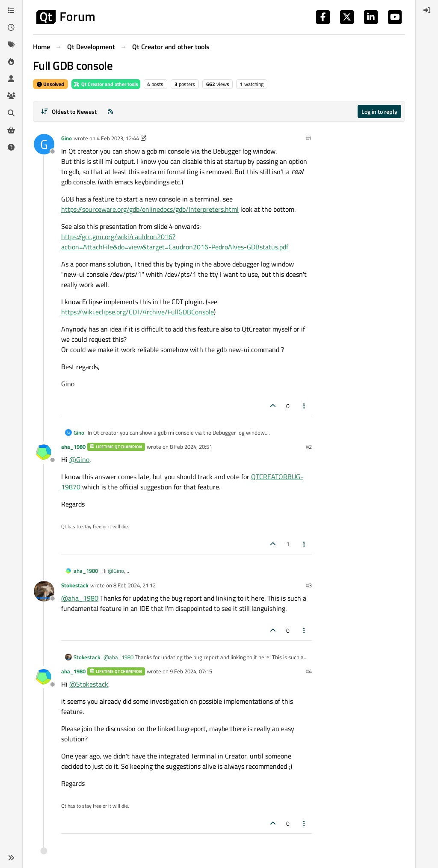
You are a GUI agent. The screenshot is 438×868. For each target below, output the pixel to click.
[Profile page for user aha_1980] (44, 453)
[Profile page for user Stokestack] (44, 591)
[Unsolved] (11, 147)
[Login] (427, 10)
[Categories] (11, 10)
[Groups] (11, 96)
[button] (11, 858)
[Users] (11, 79)
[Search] (11, 113)
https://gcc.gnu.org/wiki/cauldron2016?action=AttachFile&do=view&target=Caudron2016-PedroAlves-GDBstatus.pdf (175, 242)
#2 (309, 447)
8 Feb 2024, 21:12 (135, 585)
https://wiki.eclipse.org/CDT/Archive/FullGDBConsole (138, 312)
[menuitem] (427, 10)
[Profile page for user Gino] (44, 144)
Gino (67, 138)
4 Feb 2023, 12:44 (118, 138)
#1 (309, 138)
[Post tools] (305, 406)
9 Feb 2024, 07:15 (191, 671)
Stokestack (75, 585)
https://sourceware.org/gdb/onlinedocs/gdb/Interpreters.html (150, 209)
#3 (309, 585)
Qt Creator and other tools (106, 84)
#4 (309, 671)
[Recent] (11, 27)
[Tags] (11, 44)
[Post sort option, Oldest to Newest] (69, 111)
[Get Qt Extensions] (11, 130)
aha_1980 (73, 447)
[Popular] (11, 62)
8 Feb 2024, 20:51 (191, 447)
